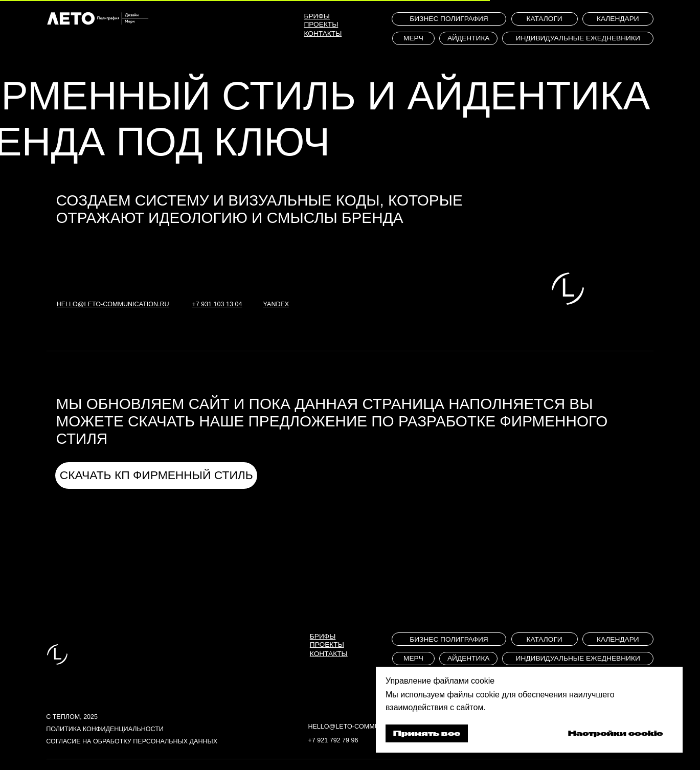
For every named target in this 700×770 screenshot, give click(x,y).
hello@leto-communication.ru (364, 727)
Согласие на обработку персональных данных (132, 741)
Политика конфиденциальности (105, 729)
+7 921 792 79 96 (333, 740)
